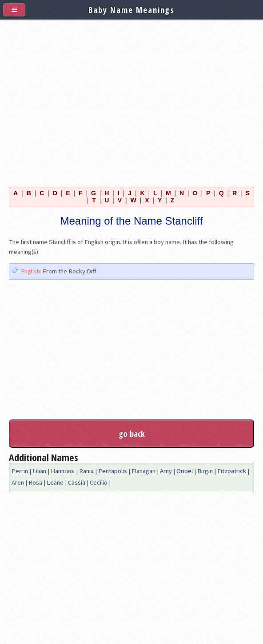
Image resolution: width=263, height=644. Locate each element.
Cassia (77, 482)
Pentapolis (113, 471)
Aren (18, 482)
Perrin (20, 471)
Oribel (185, 471)
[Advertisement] (131, 101)
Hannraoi (63, 471)
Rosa (35, 482)
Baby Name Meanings (131, 10)
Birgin (205, 471)
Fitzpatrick (232, 471)
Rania (86, 471)
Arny (166, 471)
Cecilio (99, 482)
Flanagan (143, 471)
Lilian (39, 471)
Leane (55, 482)
